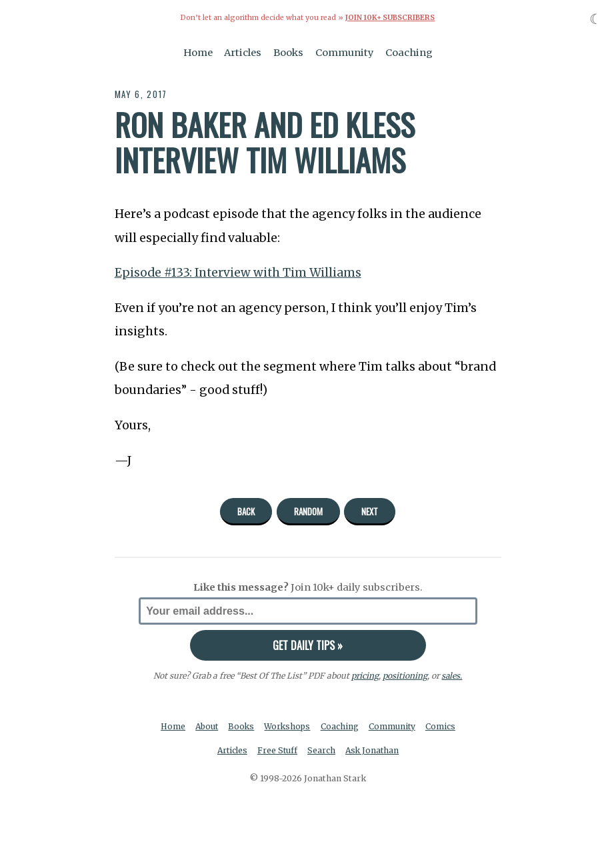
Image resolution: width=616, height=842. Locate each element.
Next (370, 511)
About (206, 726)
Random (308, 511)
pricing (365, 675)
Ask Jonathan (374, 750)
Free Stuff (277, 750)
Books (288, 52)
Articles (243, 52)
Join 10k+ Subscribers (390, 18)
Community (345, 52)
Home (198, 52)
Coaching (409, 52)
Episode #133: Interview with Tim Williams (240, 273)
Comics (443, 726)
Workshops (288, 726)
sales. (452, 675)
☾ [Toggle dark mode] (596, 19)
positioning (405, 675)
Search (322, 750)
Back (246, 511)
